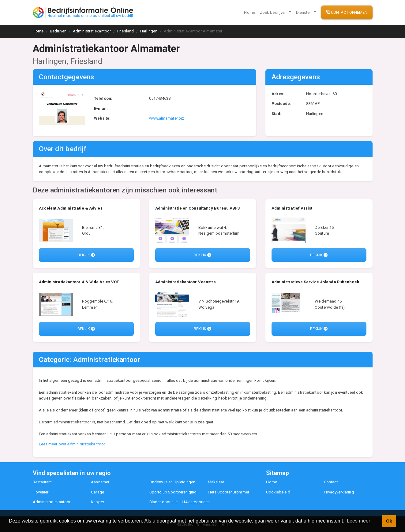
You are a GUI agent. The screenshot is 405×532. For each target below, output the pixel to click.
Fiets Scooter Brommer (229, 492)
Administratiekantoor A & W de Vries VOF (79, 282)
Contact (331, 482)
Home (249, 12)
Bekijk (86, 255)
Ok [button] (389, 521)
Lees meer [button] (359, 521)
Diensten (304, 12)
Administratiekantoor (52, 502)
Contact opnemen (347, 12)
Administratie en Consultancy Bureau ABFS (198, 208)
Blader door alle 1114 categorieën (180, 502)
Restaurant (42, 482)
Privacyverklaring (339, 492)
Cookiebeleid (278, 492)
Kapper (97, 502)
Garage (97, 492)
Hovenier (41, 492)
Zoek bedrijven (274, 12)
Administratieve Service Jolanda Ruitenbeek (315, 282)
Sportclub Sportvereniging (173, 492)
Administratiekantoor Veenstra (186, 282)
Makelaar (216, 482)
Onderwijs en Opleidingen (172, 482)
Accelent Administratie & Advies (71, 208)
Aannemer (100, 482)
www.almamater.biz (167, 118)
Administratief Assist (292, 208)
